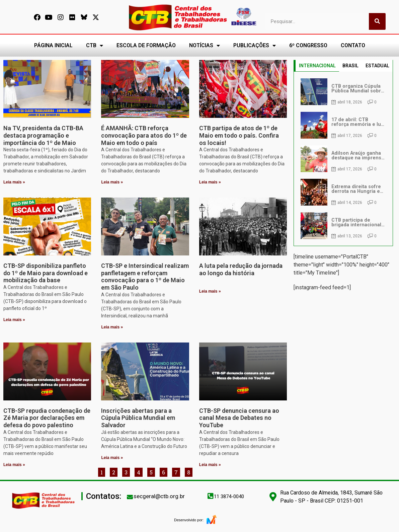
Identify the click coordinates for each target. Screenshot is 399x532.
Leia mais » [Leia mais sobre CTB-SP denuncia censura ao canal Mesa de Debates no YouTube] (210, 465)
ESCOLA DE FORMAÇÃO (146, 45)
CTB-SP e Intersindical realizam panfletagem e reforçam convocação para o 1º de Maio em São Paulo (145, 277)
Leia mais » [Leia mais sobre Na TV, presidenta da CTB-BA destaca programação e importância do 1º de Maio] (14, 182)
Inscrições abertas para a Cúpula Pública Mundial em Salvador (138, 418)
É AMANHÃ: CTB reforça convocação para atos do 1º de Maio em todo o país (144, 135)
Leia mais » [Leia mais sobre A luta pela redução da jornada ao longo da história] (210, 291)
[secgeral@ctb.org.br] (130, 497)
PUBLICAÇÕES (255, 46)
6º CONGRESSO (308, 45)
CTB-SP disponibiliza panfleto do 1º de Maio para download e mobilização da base (46, 273)
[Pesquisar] (377, 21)
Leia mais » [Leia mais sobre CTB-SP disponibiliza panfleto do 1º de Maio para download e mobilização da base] (14, 320)
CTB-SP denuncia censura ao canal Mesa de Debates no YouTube (239, 418)
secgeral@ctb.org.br (159, 496)
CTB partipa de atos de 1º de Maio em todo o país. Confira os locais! (239, 135)
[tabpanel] (343, 159)
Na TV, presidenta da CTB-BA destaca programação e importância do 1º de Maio (43, 135)
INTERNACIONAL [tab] (317, 66)
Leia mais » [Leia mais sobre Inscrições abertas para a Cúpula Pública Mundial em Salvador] (112, 458)
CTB (95, 46)
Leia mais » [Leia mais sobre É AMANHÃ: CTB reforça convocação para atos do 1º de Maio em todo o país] (112, 182)
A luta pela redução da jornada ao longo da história (241, 269)
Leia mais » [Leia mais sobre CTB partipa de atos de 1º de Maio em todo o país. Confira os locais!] (210, 182)
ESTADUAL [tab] (377, 66)
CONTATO (353, 45)
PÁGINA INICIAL (53, 45)
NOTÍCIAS (205, 46)
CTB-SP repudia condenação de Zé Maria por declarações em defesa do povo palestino (47, 418)
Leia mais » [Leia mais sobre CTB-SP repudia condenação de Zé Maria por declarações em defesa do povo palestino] (14, 465)
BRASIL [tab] (350, 66)
